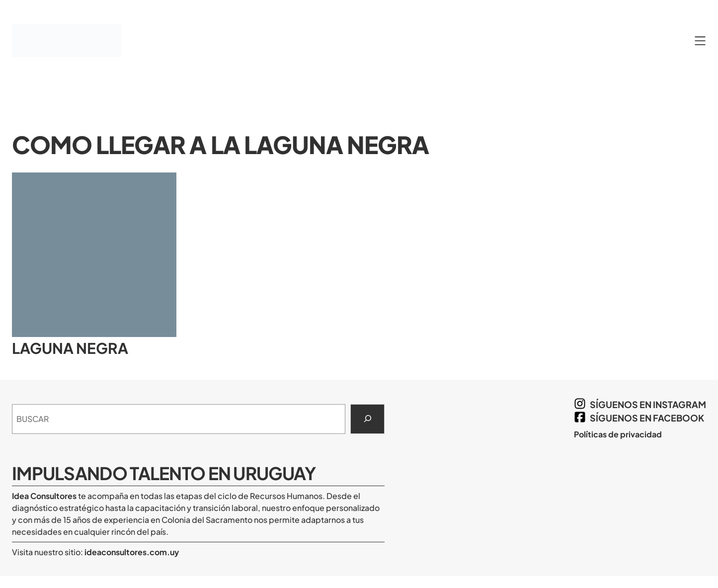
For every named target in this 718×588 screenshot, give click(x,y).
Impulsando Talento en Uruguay (164, 473)
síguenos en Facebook (647, 418)
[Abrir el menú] (700, 41)
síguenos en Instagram (648, 404)
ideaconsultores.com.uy (131, 552)
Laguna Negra (70, 348)
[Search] (367, 419)
